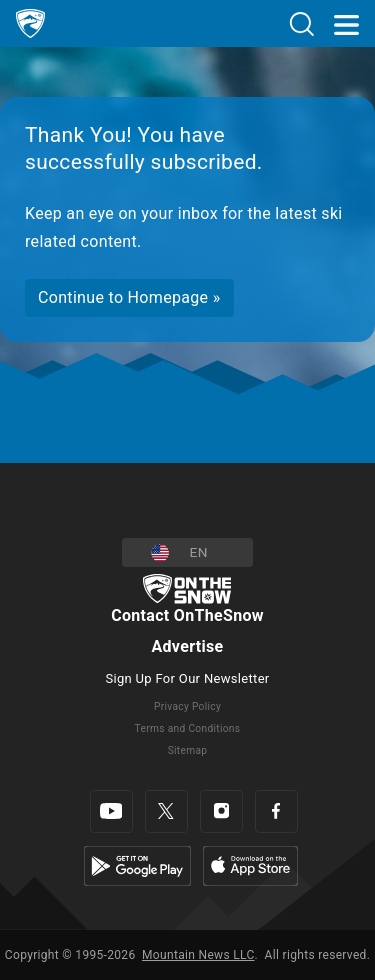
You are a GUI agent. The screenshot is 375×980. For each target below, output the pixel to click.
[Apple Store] (250, 864)
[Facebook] (276, 811)
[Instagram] (221, 811)
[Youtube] (111, 811)
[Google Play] (137, 864)
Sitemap (188, 750)
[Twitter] (166, 811)
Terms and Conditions (188, 728)
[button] (187, 552)
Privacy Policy (187, 706)
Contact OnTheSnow (187, 615)
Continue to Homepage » (129, 297)
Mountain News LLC (198, 955)
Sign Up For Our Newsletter (187, 678)
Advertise (187, 646)
